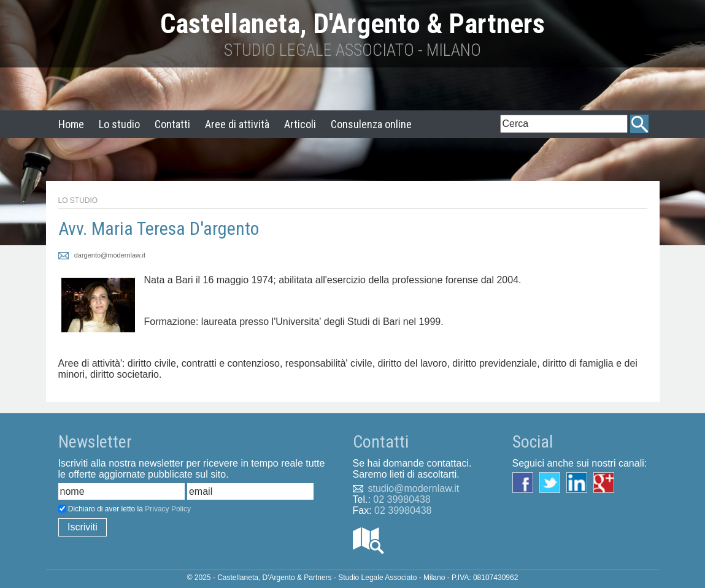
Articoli (300, 124)
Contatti (172, 124)
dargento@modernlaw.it (102, 255)
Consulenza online (371, 124)
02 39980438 (402, 499)
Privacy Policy (168, 509)
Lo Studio (78, 200)
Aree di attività (237, 124)
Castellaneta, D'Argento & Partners (352, 24)
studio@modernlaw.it (414, 488)
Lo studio (119, 124)
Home (71, 124)
